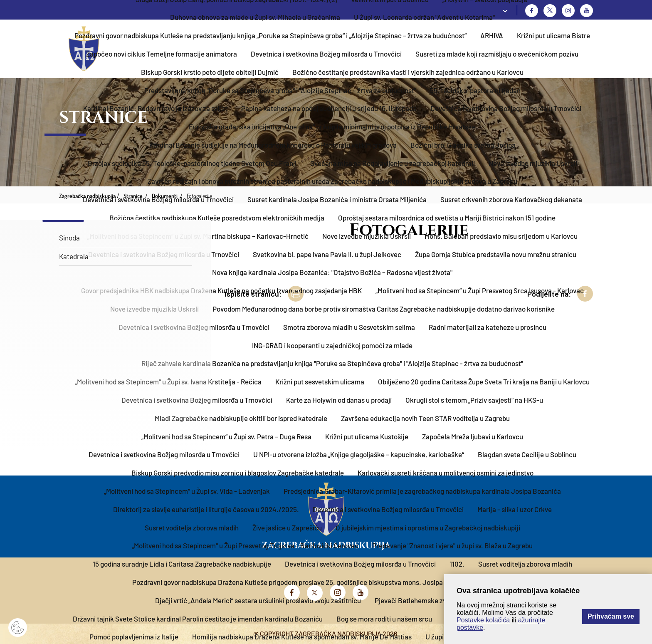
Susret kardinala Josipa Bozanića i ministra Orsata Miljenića (337, 199)
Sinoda (69, 238)
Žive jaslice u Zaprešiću (287, 528)
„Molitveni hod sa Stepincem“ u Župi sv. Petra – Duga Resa (226, 436)
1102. (457, 564)
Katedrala (74, 256)
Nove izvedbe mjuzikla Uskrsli (533, 163)
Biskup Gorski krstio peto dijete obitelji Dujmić (210, 72)
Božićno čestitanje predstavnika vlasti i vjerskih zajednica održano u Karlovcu (408, 72)
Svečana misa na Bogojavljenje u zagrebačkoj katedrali (393, 163)
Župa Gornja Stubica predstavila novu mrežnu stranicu (496, 254)
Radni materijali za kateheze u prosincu (488, 327)
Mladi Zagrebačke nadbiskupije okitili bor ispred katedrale (241, 418)
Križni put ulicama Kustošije (367, 436)
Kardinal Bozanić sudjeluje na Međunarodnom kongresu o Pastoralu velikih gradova (273, 145)
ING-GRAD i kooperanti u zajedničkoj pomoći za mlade (332, 345)
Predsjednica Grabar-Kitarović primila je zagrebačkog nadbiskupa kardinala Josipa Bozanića (422, 491)
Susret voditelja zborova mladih (192, 528)
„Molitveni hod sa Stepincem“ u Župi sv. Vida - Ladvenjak (187, 491)
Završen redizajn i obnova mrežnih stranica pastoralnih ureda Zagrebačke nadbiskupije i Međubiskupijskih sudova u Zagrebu (332, 181)
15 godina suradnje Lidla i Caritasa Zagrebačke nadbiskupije (182, 564)
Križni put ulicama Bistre (553, 35)
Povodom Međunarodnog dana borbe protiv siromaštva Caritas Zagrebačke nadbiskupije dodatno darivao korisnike (384, 309)
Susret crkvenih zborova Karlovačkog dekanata (511, 199)
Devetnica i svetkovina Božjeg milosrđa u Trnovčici (326, 54)
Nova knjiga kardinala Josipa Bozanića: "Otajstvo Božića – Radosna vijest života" (332, 272)
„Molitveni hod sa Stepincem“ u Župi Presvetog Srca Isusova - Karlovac (480, 290)
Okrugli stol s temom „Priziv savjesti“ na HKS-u (474, 400)
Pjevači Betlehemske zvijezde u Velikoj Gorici (442, 600)
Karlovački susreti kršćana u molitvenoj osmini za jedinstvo (446, 473)
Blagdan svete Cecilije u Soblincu (527, 454)
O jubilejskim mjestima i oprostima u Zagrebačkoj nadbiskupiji (428, 528)
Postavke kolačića (483, 620)
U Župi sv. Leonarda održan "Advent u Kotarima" (424, 17)
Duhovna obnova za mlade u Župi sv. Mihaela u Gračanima (255, 17)
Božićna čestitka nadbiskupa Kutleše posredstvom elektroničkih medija (217, 218)
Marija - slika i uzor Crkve (515, 509)
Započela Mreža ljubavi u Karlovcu (473, 436)
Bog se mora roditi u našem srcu (384, 619)
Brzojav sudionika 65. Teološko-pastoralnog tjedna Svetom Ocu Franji (192, 163)
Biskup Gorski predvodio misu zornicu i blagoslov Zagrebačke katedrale (238, 473)
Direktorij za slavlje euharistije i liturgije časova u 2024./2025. (206, 509)
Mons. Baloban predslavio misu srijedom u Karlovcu (501, 236)
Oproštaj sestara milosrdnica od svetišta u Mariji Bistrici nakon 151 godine (447, 218)
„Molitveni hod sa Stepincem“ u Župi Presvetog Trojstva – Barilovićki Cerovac (245, 545)
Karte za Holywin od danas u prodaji (339, 400)
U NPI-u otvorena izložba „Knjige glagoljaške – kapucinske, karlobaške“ (359, 454)
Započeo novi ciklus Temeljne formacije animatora (162, 54)
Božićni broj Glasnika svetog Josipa (463, 145)
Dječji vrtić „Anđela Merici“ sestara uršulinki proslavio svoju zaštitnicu (258, 600)
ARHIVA (492, 35)
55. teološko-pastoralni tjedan (475, 90)
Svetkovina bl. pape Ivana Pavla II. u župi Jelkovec (327, 254)
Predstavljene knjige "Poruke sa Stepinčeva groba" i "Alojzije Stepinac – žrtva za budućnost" (280, 90)
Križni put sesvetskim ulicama (320, 381)
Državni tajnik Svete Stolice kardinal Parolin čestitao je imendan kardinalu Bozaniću (198, 619)
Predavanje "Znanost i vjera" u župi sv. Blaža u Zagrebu (452, 545)
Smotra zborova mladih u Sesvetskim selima (349, 327)
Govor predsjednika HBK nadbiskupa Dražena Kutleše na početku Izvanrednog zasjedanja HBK (221, 290)
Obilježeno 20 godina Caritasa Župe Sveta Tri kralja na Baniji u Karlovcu (484, 381)
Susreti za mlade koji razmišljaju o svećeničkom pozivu (497, 54)
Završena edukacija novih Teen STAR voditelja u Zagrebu (425, 418)
